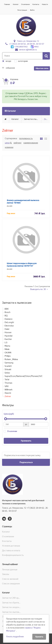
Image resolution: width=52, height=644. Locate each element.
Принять (39, 637)
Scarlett (8, 366)
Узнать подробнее (15, 637)
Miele (7, 349)
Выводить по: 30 (38, 289)
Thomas (8, 383)
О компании (26, 4)
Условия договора (11, 546)
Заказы (6, 574)
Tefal (7, 380)
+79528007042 (19, 47)
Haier (7, 329)
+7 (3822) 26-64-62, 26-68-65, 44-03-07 (27, 44)
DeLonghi (9, 322)
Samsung (9, 363)
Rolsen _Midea (11, 359)
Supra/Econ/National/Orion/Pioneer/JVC (24, 376)
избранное (8, 68)
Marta (7, 346)
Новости (45, 4)
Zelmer (47, 119)
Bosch (7, 312)
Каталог (16, 4)
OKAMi (8, 353)
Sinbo (7, 373)
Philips (8, 356)
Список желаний (10, 579)
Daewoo (9, 319)
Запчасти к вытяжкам (12, 612)
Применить (26, 441)
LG (6, 343)
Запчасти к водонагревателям (12, 607)
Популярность (26, 138)
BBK (7, 309)
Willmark (8, 390)
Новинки (9, 147)
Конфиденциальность (13, 555)
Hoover (8, 332)
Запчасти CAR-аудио (12, 598)
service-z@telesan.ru (28, 50)
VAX (7, 386)
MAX (35, 47)
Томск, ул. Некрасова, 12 (28, 41)
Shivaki (8, 369)
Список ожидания (11, 584)
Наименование (31, 143)
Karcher (8, 339)
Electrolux (9, 326)
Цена (7, 143)
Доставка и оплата (11, 551)
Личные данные (10, 570)
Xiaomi (8, 393)
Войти (32, 10)
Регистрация (22, 10)
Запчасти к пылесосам (33, 119)
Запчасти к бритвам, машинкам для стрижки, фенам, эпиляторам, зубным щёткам (12, 603)
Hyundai (8, 336)
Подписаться (26, 462)
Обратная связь (42, 68)
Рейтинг (18, 143)
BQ (6, 316)
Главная (7, 4)
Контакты (36, 4)
